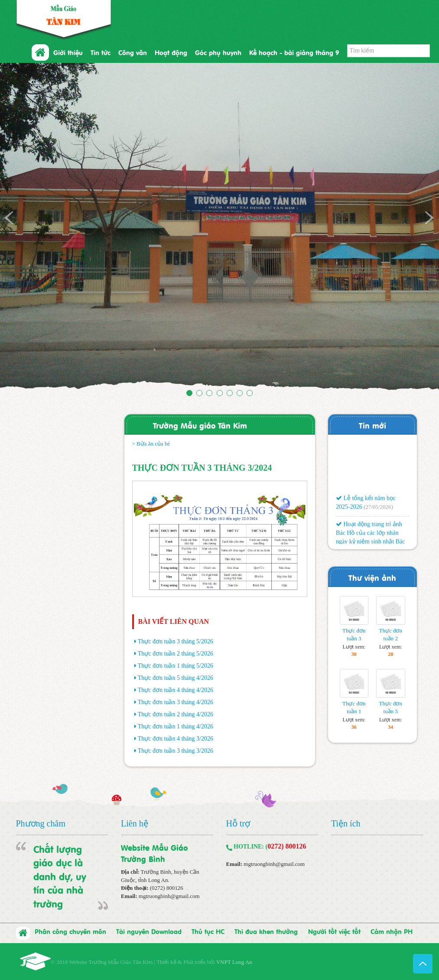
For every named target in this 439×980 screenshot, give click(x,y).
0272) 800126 (287, 846)
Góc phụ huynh (218, 52)
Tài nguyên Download (149, 931)
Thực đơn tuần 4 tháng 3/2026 (176, 739)
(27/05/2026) (378, 509)
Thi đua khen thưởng (266, 931)
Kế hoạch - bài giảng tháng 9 (294, 52)
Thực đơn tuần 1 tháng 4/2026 (176, 726)
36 (354, 727)
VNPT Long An (234, 962)
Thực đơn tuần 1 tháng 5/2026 (176, 666)
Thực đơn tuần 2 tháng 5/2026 (176, 654)
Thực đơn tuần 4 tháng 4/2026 (176, 690)
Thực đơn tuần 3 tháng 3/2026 (176, 751)
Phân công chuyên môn (70, 931)
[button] (33, 228)
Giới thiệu (68, 52)
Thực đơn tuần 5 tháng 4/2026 (176, 678)
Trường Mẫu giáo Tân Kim (200, 425)
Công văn (133, 52)
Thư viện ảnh (372, 577)
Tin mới (372, 425)
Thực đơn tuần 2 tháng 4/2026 (176, 714)
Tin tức (101, 52)
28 (390, 654)
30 (354, 654)
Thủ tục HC (208, 931)
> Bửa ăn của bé (151, 444)
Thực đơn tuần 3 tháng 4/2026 (176, 702)
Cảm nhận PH (392, 931)
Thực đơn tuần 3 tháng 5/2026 (176, 641)
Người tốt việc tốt (334, 931)
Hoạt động (171, 52)
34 (390, 727)
